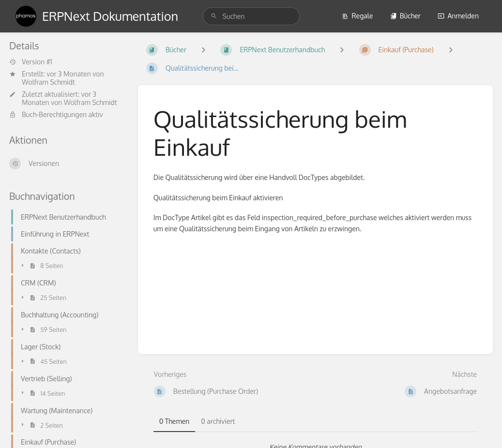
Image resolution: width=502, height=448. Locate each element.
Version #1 (31, 62)
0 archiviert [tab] (218, 421)
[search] (251, 16)
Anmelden (458, 16)
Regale (357, 16)
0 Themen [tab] (174, 421)
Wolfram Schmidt (48, 82)
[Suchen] (214, 16)
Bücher (405, 16)
